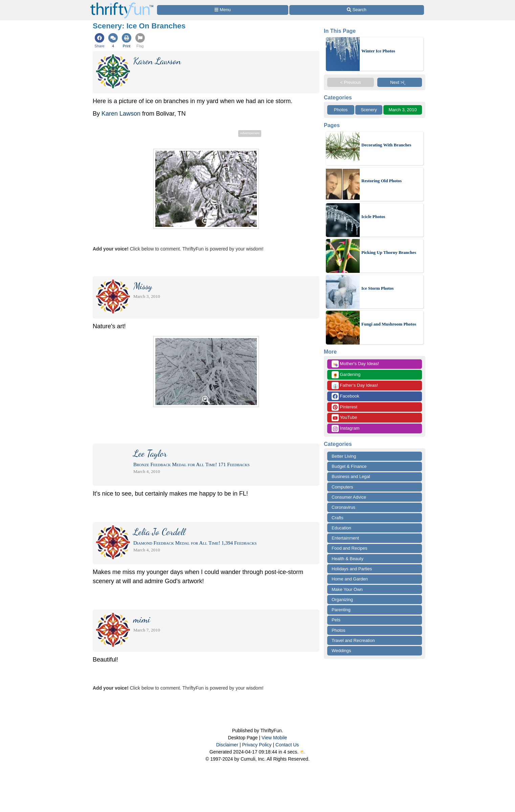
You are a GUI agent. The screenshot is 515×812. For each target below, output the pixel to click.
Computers (342, 487)
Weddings (341, 651)
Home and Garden (350, 579)
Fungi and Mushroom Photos (389, 324)
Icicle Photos (373, 217)
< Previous (351, 82)
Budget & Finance (349, 466)
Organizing (342, 600)
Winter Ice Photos (378, 51)
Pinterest (344, 407)
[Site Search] (357, 10)
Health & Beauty (348, 559)
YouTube (344, 418)
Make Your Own (347, 589)
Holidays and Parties (352, 569)
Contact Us (287, 745)
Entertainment (345, 538)
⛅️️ (303, 752)
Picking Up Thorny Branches (389, 252)
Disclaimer (227, 745)
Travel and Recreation (353, 640)
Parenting (341, 610)
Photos (341, 110)
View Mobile (274, 738)
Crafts (338, 518)
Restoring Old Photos (382, 181)
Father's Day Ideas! (355, 386)
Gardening (346, 375)
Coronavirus (343, 507)
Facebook (345, 396)
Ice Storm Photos (377, 288)
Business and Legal (351, 476)
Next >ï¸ (400, 82)
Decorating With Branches (386, 145)
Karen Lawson (121, 114)
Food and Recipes (350, 548)
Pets (336, 620)
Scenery (369, 110)
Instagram (345, 428)
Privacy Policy (257, 745)
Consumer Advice (349, 497)
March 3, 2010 (402, 110)
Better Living (344, 456)
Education (341, 528)
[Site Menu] (223, 10)
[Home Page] (122, 4)
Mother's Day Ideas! (355, 364)
